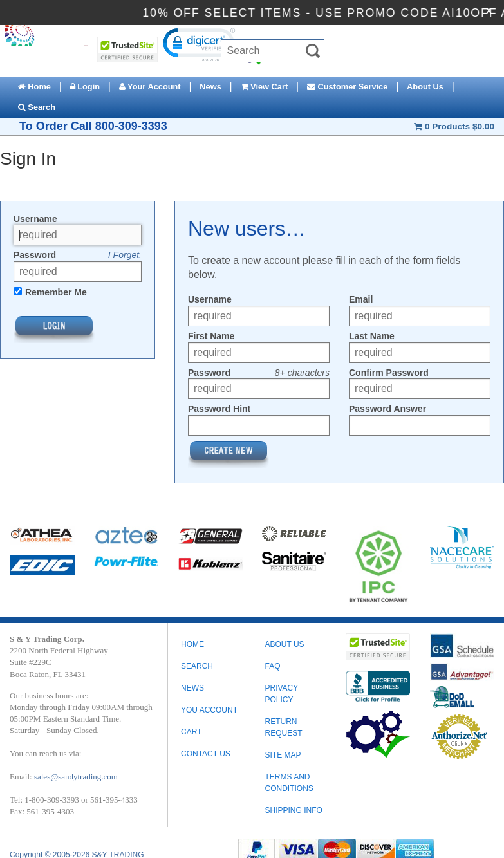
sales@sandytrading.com (76, 777)
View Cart (265, 87)
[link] (198, 44)
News (210, 87)
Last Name (372, 336)
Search (37, 107)
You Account (209, 710)
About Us (425, 87)
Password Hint (219, 409)
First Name (211, 336)
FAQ (272, 666)
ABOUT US (284, 644)
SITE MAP (283, 755)
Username (35, 219)
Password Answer (387, 409)
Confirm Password (389, 373)
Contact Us (206, 754)
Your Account (150, 87)
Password (35, 255)
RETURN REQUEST (283, 727)
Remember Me (56, 292)
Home (34, 87)
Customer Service (347, 87)
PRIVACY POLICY (281, 694)
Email (361, 299)
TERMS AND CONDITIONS (289, 783)
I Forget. (125, 255)
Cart (191, 732)
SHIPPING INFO (293, 810)
